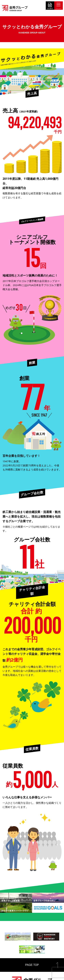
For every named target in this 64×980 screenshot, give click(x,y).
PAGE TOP (32, 965)
